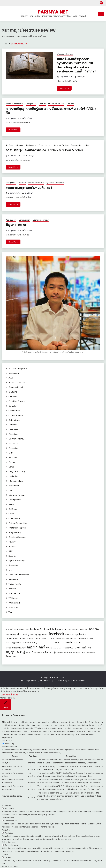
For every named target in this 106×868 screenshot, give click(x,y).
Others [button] (5, 854)
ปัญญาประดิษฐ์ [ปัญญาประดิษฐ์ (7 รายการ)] (16, 652)
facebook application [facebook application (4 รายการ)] (76, 634)
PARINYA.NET (53, 12)
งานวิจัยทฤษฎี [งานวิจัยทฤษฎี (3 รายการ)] (68, 648)
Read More (64, 88)
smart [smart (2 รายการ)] (62, 643)
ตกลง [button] (16, 695)
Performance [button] (8, 818)
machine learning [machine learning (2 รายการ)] (68, 638)
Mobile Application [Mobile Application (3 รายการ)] (14, 643)
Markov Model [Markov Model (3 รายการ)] (80, 638)
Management (15, 499)
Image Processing (17, 471)
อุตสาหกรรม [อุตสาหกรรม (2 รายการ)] (77, 652)
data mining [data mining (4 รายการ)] (23, 634)
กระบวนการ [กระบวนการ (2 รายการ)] (94, 643)
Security (70, 104)
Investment (14, 485)
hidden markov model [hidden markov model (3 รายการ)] (31, 638)
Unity (11, 570)
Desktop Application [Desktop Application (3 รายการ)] (39, 634)
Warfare (12, 589)
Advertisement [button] (9, 842)
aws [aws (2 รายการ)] (87, 629)
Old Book (13, 509)
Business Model (16, 387)
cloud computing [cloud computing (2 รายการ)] (11, 634)
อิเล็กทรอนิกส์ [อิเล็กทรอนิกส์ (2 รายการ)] (68, 652)
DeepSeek (13, 429)
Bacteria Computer (17, 382)
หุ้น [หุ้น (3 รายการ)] (55, 652)
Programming (15, 532)
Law (11, 490)
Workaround (14, 603)
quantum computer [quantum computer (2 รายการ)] (47, 643)
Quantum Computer (55, 183)
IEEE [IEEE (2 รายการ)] (48, 638)
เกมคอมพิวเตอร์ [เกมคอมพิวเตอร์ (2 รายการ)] (91, 652)
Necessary (10, 743)
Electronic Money (16, 439)
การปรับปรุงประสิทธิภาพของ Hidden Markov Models (46, 150)
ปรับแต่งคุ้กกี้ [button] (6, 695)
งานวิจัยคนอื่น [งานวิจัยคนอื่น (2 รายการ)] (57, 648)
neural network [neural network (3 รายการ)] (29, 643)
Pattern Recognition (80, 145)
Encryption (13, 443)
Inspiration (13, 476)
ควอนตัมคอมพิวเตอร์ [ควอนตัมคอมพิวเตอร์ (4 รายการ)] (16, 647)
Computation (44, 145)
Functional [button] (7, 805)
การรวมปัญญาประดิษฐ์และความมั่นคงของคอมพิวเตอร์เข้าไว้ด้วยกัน (53, 111)
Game (11, 467)
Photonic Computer (17, 528)
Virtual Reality (15, 584)
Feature (42, 104)
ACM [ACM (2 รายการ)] (8, 629)
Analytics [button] (6, 830)
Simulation (13, 565)
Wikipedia (13, 598)
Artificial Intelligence (15, 104)
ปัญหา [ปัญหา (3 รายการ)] (29, 652)
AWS (11, 378)
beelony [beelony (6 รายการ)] (94, 629)
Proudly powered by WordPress (36, 680)
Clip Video (13, 396)
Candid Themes (78, 680)
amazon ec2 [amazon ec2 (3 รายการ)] (19, 629)
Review (12, 542)
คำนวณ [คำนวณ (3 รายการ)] (49, 648)
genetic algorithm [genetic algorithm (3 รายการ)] (13, 638)
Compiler (12, 406)
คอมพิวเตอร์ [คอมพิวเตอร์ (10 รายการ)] (36, 647)
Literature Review (65, 54)
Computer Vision (16, 415)
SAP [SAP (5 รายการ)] (57, 642)
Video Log (13, 579)
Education (13, 434)
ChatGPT (13, 392)
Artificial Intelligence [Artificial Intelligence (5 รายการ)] (52, 629)
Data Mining (14, 420)
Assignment (31, 104)
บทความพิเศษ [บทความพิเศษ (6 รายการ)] (83, 647)
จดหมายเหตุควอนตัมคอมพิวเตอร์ (30, 187)
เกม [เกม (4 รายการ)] (83, 652)
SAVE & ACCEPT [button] (10, 866)
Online (11, 514)
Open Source (14, 518)
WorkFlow (13, 607)
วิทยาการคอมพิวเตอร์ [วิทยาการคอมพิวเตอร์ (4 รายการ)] (42, 652)
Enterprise (13, 448)
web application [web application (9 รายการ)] (77, 642)
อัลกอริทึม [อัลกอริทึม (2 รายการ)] (60, 652)
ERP (11, 453)
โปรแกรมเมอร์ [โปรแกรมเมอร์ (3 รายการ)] (12, 656)
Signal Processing (17, 560)
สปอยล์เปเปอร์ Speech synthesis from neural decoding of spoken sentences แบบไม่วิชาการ (77, 65)
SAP (11, 551)
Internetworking (16, 481)
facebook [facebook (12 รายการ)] (56, 634)
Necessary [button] (7, 740)
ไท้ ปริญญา (81, 77)
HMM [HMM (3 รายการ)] (44, 638)
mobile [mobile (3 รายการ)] (90, 638)
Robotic (12, 546)
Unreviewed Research (19, 574)
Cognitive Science (17, 401)
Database (13, 425)
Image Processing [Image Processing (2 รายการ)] (56, 638)
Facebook (13, 457)
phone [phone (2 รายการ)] (38, 643)
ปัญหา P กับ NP (17, 225)
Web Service (14, 593)
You (10, 612)
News (11, 504)
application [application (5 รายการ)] (32, 629)
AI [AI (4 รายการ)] (11, 629)
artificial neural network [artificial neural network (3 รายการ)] (74, 629)
